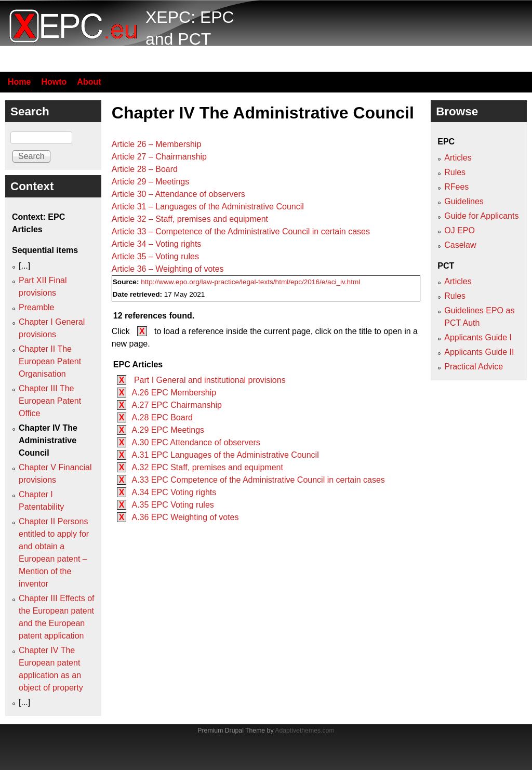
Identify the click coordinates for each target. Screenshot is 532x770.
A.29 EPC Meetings (168, 430)
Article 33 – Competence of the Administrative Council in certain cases (241, 231)
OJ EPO (460, 230)
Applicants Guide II (479, 352)
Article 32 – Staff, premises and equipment (190, 219)
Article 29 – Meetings (150, 182)
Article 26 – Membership (157, 144)
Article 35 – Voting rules (155, 256)
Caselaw (460, 245)
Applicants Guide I (478, 337)
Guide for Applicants (481, 216)
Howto (54, 82)
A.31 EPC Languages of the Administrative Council (225, 455)
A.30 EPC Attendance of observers (196, 442)
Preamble (36, 307)
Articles (458, 158)
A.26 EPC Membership (174, 393)
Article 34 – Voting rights (157, 244)
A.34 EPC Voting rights (174, 492)
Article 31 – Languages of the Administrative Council (208, 207)
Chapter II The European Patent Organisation (50, 361)
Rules (455, 172)
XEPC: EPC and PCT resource (190, 39)
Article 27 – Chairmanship (159, 157)
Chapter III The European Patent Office (50, 401)
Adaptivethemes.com (304, 731)
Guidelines (464, 201)
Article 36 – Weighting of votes (168, 269)
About (89, 82)
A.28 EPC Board (162, 417)
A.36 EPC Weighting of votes (185, 517)
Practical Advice (474, 367)
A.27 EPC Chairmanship (176, 405)
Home (19, 82)
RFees (456, 187)
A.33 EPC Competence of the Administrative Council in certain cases (258, 480)
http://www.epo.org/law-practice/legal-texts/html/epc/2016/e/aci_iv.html (250, 282)
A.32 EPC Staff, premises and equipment (207, 467)
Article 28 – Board (145, 169)
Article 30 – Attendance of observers (178, 194)
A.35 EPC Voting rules (172, 505)
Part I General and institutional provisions (208, 380)
